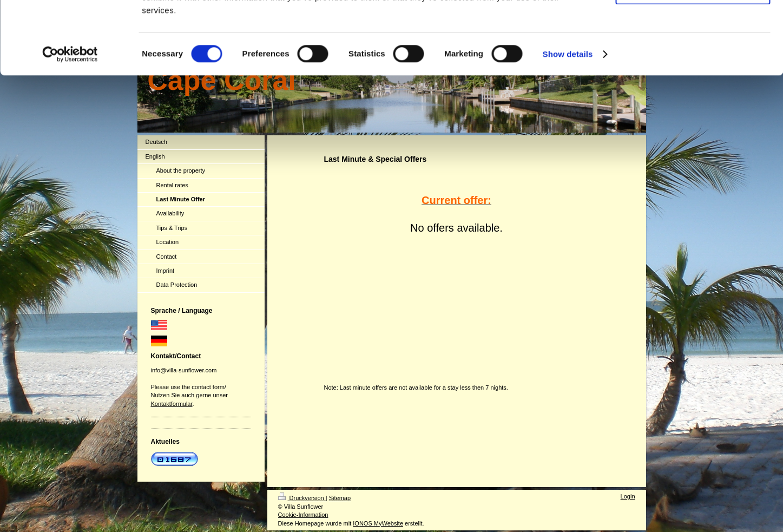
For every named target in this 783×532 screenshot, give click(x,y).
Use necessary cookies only (693, 59)
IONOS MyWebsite (378, 523)
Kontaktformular (172, 404)
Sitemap (340, 498)
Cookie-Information (303, 515)
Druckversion (302, 498)
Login (628, 496)
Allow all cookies (693, 27)
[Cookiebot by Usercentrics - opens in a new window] (70, 122)
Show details (568, 122)
